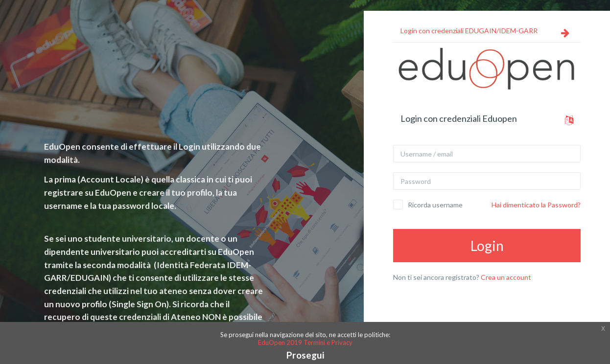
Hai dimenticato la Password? (536, 205)
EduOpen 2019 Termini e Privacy (305, 342)
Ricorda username (435, 205)
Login (487, 246)
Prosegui (305, 355)
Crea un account (506, 277)
